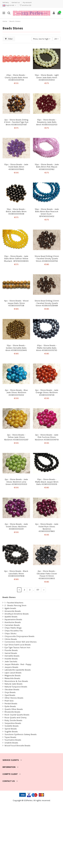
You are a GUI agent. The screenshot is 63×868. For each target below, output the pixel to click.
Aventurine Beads (13, 622)
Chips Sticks (10, 633)
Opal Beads (10, 695)
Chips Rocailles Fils (14, 631)
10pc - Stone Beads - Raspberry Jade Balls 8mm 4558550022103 (47, 122)
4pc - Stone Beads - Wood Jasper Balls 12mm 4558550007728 (16, 303)
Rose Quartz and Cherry (16, 718)
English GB (10, 5)
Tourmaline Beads (13, 740)
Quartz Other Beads (14, 709)
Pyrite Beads (10, 706)
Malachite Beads (12, 678)
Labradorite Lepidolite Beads (18, 670)
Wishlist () (25, 5)
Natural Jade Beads (14, 684)
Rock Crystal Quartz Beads (17, 715)
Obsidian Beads (12, 690)
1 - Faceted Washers (14, 603)
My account (27, 3)
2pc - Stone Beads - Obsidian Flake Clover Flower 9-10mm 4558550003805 (47, 575)
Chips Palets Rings (13, 628)
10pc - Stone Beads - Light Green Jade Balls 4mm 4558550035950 (47, 77)
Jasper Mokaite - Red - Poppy (18, 664)
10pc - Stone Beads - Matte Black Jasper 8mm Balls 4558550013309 (47, 482)
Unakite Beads (11, 743)
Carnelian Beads (12, 625)
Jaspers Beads (11, 667)
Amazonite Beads (13, 611)
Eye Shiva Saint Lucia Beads (18, 645)
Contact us (16, 3)
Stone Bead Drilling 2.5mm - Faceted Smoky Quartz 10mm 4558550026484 (47, 303)
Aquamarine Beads (13, 619)
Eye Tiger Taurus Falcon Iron (17, 647)
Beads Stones (9, 597)
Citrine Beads (11, 639)
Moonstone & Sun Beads (16, 681)
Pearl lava (9, 701)
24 (57, 39)
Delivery (6, 3)
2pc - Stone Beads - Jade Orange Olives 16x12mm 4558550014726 (47, 393)
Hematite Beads (12, 656)
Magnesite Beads (13, 676)
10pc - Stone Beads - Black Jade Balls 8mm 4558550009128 (16, 212)
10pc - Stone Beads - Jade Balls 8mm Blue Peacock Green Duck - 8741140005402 (47, 213)
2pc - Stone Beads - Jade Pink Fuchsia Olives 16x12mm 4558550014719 (47, 437)
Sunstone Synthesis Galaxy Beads (21, 734)
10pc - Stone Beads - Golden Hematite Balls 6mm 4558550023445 (16, 348)
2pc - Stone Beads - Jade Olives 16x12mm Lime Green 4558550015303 (16, 482)
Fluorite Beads (11, 650)
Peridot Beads (11, 704)
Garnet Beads (11, 653)
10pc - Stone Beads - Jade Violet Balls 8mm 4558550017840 (16, 167)
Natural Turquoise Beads (16, 687)
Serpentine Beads (13, 723)
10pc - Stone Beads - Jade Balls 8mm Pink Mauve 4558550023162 (47, 167)
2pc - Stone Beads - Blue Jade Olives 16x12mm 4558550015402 (16, 393)
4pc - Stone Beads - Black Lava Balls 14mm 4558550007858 (16, 574)
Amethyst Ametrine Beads (17, 614)
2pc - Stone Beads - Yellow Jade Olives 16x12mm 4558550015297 (16, 437)
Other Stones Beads (14, 698)
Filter (9, 39)
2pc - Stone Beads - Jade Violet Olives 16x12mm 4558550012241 (16, 526)
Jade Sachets (11, 662)
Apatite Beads (11, 617)
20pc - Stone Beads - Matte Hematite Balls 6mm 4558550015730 (47, 348)
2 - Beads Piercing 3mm (15, 605)
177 (38, 590)
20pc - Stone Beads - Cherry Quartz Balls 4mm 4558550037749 (16, 77)
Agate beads (10, 608)
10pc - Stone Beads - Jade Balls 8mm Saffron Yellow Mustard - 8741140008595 (16, 259)
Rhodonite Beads (12, 712)
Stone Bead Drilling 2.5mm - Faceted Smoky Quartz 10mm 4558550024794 (47, 259)
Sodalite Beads (12, 726)
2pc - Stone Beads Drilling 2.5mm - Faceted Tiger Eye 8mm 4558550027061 (16, 122)
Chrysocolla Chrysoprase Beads (19, 636)
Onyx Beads (10, 692)
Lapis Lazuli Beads (13, 673)
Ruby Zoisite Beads (13, 720)
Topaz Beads (10, 737)
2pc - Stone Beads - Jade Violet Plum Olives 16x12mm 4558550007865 (47, 528)
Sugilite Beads (11, 732)
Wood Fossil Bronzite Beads (17, 746)
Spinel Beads (11, 729)
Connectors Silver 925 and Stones (21, 642)
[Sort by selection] (42, 39)
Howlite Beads (11, 659)
